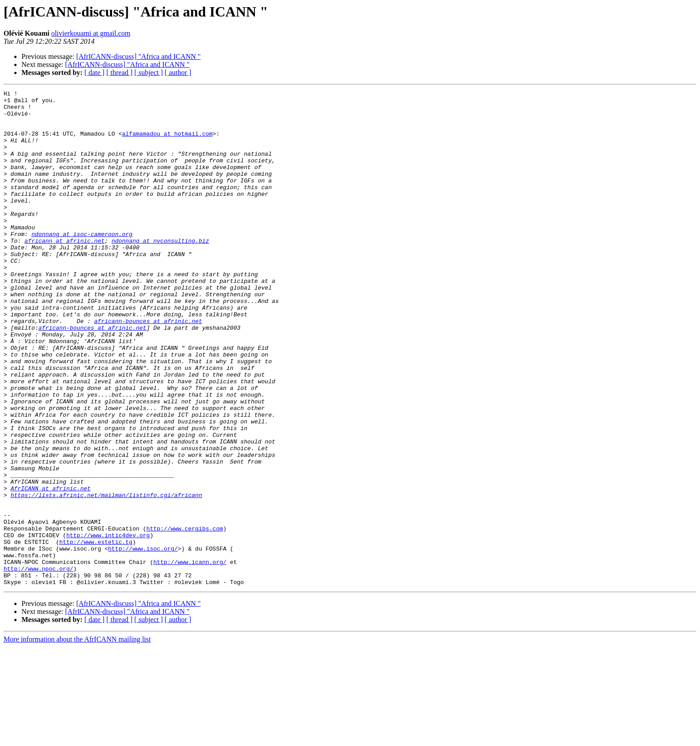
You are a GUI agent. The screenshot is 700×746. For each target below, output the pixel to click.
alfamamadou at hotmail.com (167, 143)
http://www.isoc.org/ (143, 641)
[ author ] (178, 73)
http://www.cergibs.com (185, 617)
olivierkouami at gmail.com (91, 33)
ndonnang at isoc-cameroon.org (82, 263)
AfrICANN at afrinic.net (51, 568)
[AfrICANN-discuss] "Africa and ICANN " (139, 56)
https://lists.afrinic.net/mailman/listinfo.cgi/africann (106, 576)
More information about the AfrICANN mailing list (77, 738)
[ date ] (94, 73)
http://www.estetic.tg (96, 633)
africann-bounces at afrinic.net (148, 368)
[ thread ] (119, 73)
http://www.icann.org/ (190, 657)
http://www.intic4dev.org (108, 625)
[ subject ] (149, 73)
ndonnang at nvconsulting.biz (160, 271)
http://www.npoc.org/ (38, 665)
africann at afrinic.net (65, 271)
